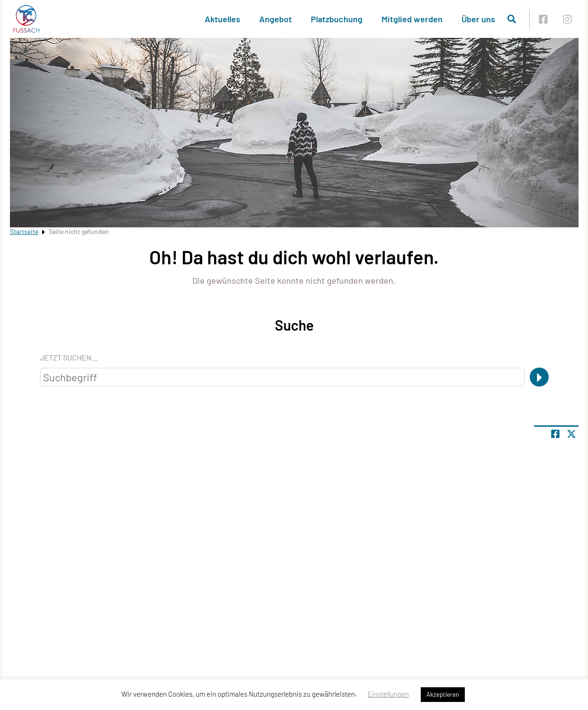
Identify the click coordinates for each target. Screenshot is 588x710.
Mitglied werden (412, 19)
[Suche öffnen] (512, 19)
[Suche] (539, 377)
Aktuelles (222, 19)
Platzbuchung (337, 19)
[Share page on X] (571, 434)
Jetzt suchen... (68, 357)
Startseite (24, 231)
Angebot (276, 19)
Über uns (478, 19)
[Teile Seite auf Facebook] (555, 434)
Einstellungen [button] (388, 694)
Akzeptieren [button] (443, 694)
